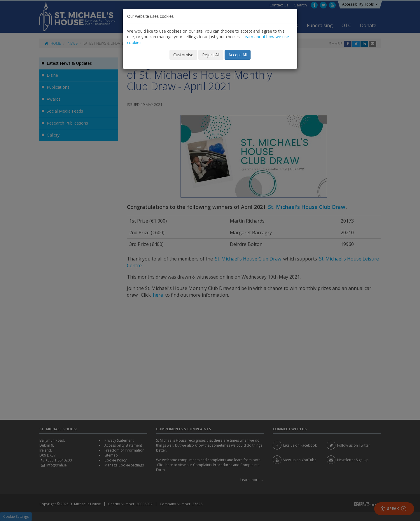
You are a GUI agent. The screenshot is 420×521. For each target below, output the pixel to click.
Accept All (238, 55)
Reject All (211, 55)
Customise (183, 55)
